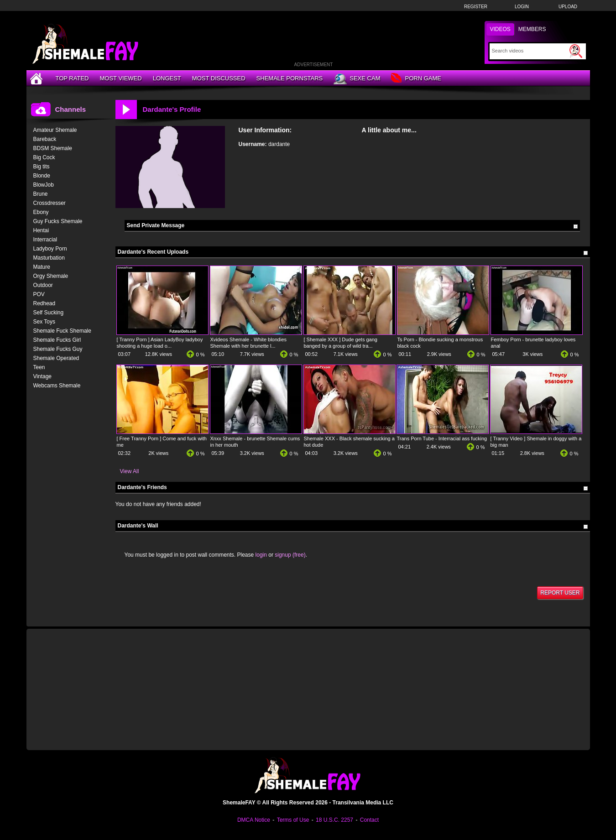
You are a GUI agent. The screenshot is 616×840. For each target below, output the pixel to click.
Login (522, 7)
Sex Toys (44, 322)
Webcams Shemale (57, 386)
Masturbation (49, 258)
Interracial (45, 240)
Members (532, 29)
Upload (568, 7)
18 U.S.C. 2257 (334, 820)
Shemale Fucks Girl (57, 340)
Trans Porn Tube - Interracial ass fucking (442, 438)
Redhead (44, 303)
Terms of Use (293, 820)
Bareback (45, 139)
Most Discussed (219, 78)
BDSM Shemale (53, 148)
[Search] (530, 51)
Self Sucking (49, 313)
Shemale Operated (56, 358)
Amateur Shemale (55, 130)
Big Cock (44, 157)
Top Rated (72, 78)
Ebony (41, 212)
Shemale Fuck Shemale (62, 331)
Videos (500, 29)
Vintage (42, 376)
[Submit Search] (576, 51)
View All (130, 471)
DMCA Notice (254, 820)
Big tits (42, 167)
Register (476, 7)
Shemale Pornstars (290, 78)
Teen (39, 367)
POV (39, 294)
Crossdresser (50, 203)
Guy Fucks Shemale (58, 221)
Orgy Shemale (51, 276)
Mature (42, 267)
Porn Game (416, 79)
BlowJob (44, 185)
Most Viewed (120, 78)
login (261, 555)
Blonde (42, 176)
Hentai (41, 230)
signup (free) (290, 555)
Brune (41, 194)
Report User (560, 593)
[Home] (37, 78)
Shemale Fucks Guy (58, 349)
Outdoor (43, 285)
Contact (369, 820)
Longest (167, 78)
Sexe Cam (357, 79)
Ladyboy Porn (50, 249)
